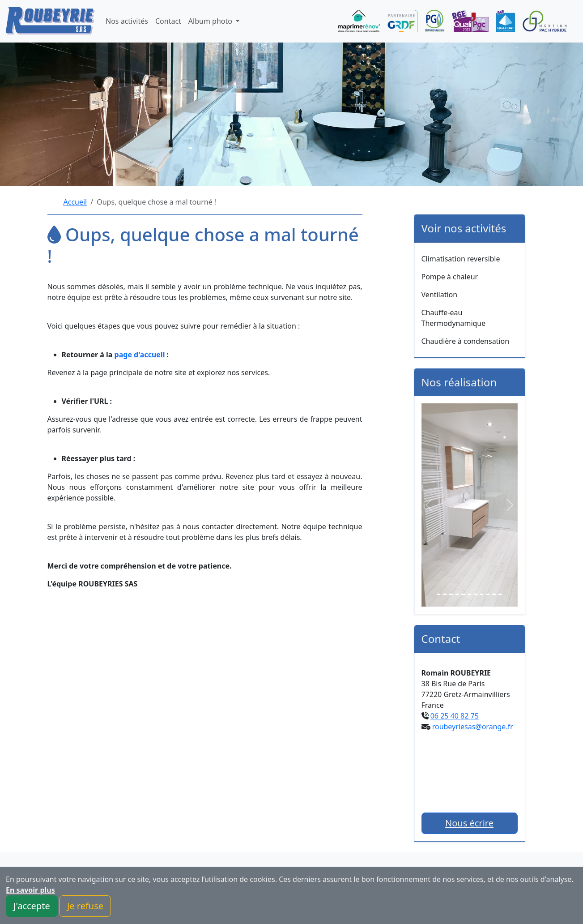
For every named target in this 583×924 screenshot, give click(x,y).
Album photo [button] (211, 21)
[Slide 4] (457, 594)
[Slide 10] (494, 594)
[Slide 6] (469, 594)
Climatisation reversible (461, 259)
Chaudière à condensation (466, 341)
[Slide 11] (500, 594)
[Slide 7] (476, 594)
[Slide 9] (488, 594)
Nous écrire (469, 823)
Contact (168, 21)
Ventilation (440, 295)
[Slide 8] (482, 594)
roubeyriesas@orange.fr (473, 727)
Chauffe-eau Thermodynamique (454, 318)
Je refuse (85, 906)
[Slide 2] (445, 594)
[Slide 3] (451, 594)
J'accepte (32, 906)
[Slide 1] (439, 594)
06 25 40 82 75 (455, 716)
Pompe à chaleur (450, 277)
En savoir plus (30, 890)
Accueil (75, 202)
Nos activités (127, 21)
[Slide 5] (463, 594)
